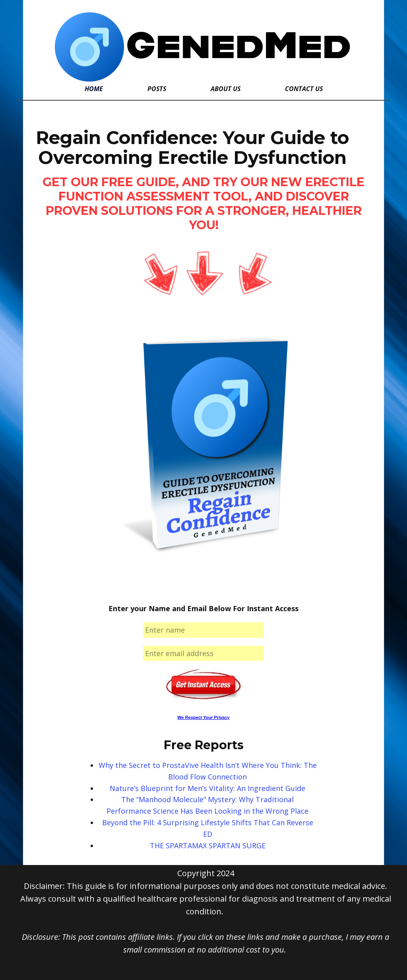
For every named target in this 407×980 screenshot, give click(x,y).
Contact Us (304, 89)
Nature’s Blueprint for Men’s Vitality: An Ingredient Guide (207, 788)
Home (94, 89)
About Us (226, 89)
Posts (157, 89)
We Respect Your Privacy (203, 717)
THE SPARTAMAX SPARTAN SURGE (208, 846)
